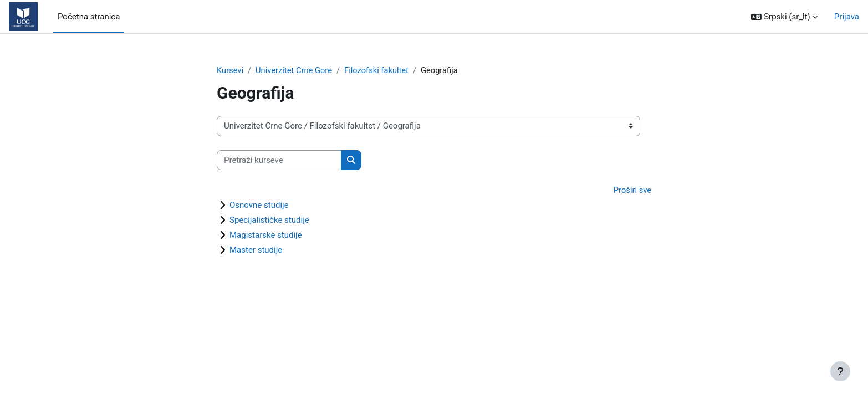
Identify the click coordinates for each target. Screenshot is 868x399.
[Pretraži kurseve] (279, 160)
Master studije (256, 250)
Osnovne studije (259, 206)
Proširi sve (632, 191)
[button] (784, 17)
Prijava (847, 17)
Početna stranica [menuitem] (89, 17)
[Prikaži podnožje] (840, 371)
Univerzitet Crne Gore (295, 70)
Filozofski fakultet (379, 70)
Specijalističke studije (269, 221)
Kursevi (230, 70)
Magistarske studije (266, 236)
